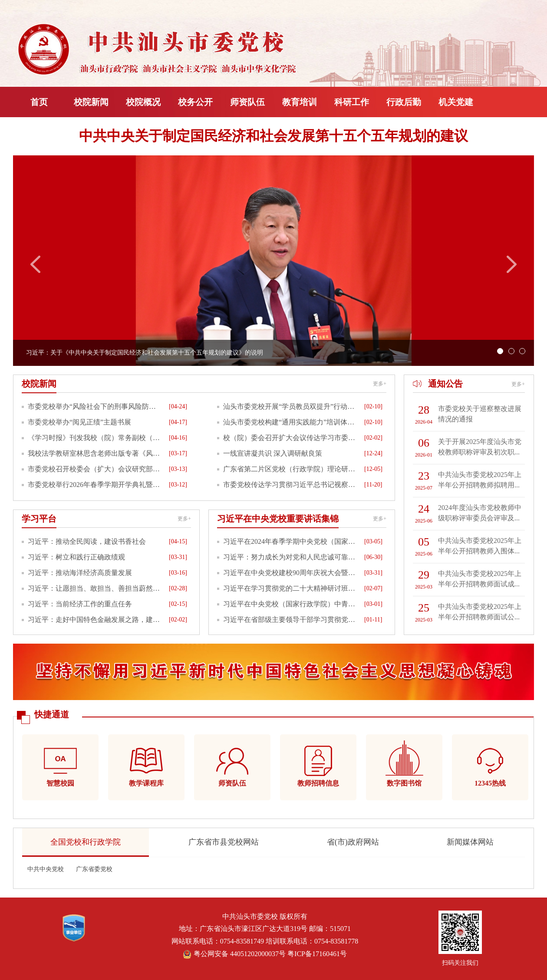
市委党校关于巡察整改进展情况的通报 (480, 414)
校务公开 (195, 102)
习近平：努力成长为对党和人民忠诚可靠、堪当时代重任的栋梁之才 (290, 557)
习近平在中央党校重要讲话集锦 (278, 519)
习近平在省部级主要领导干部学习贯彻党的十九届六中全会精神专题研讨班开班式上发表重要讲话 (290, 620)
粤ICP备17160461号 (317, 954)
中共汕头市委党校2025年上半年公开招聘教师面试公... (480, 612)
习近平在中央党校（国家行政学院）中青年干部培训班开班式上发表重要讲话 (290, 604)
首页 (39, 102)
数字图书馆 (404, 783)
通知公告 (445, 384)
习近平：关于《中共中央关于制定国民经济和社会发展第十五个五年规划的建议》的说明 (145, 353)
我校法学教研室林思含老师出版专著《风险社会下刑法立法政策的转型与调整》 (95, 453)
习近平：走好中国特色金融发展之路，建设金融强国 (95, 620)
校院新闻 (91, 102)
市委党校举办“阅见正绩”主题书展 (79, 422)
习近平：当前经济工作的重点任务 (80, 604)
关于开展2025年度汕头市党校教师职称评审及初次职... (480, 447)
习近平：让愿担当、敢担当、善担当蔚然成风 (95, 588)
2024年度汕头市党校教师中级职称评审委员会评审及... (480, 513)
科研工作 (352, 102)
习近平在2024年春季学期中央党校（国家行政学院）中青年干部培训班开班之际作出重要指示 (290, 541)
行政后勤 (404, 102)
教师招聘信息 (318, 783)
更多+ (380, 384)
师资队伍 (247, 102)
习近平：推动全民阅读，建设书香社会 (87, 541)
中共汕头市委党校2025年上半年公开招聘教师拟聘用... (480, 480)
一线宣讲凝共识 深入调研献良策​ (273, 453)
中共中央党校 (46, 869)
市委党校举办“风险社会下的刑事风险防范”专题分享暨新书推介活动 (95, 406)
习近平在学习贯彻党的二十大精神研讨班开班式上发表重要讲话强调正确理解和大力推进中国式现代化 (290, 588)
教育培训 (300, 102)
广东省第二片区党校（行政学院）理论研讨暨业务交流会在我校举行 (290, 469)
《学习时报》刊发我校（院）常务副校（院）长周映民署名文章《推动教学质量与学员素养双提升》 (95, 438)
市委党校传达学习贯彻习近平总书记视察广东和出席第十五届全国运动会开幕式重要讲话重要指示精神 (290, 485)
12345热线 (490, 783)
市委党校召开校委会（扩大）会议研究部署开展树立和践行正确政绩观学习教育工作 (95, 469)
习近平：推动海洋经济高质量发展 (80, 573)
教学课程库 (146, 783)
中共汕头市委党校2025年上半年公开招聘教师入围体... (480, 546)
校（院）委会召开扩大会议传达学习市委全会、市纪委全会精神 (290, 438)
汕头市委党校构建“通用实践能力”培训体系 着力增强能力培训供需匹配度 (290, 422)
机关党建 (456, 102)
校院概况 (143, 102)
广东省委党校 (94, 869)
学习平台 (39, 519)
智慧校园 (60, 783)
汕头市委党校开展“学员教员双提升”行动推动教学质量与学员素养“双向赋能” (290, 406)
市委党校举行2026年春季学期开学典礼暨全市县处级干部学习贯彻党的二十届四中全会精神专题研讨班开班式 (95, 485)
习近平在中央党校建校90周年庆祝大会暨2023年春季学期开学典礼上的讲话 (290, 573)
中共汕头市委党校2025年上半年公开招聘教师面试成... (480, 579)
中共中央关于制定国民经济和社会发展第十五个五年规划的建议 (273, 136)
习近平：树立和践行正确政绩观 (76, 557)
